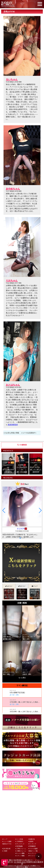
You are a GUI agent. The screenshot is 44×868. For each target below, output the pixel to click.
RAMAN (7, 3)
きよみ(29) (21, 529)
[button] (4, 510)
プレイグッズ (20, 844)
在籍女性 (32, 839)
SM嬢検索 (32, 846)
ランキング (32, 844)
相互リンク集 (33, 851)
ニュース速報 (7, 841)
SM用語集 (19, 846)
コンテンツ (32, 853)
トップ (5, 839)
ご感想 (5, 851)
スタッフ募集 (20, 856)
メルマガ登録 (33, 848)
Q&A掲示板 (6, 848)
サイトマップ (33, 856)
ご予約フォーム (21, 848)
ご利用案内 (19, 841)
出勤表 (31, 841)
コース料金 (19, 839)
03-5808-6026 (20, 862)
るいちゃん (12, 79)
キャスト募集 (20, 853)
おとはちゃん (13, 385)
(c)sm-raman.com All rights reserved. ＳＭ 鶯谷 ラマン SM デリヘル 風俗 (22, 866)
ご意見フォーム (21, 851)
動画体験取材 (13, 425)
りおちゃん (12, 280)
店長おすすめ (7, 844)
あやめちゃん (13, 189)
